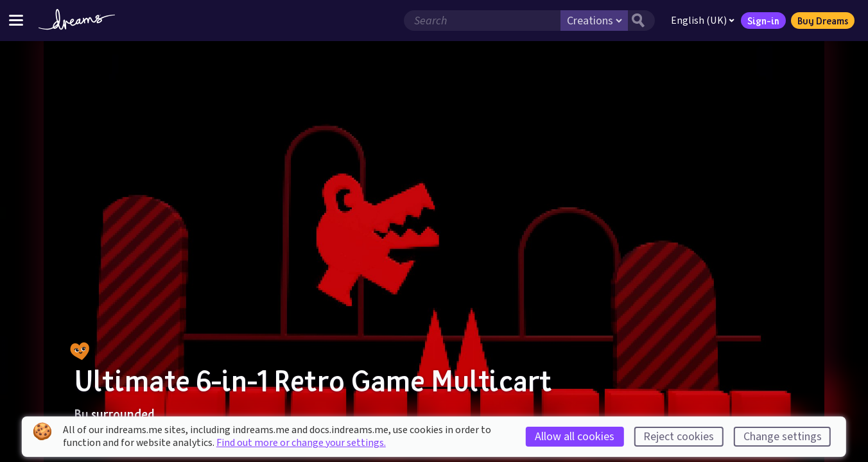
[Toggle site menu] (16, 20)
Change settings (783, 437)
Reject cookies (679, 437)
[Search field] (482, 21)
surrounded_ (127, 414)
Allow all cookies (575, 437)
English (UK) (703, 21)
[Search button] (641, 21)
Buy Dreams (823, 21)
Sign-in (763, 21)
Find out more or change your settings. (301, 443)
